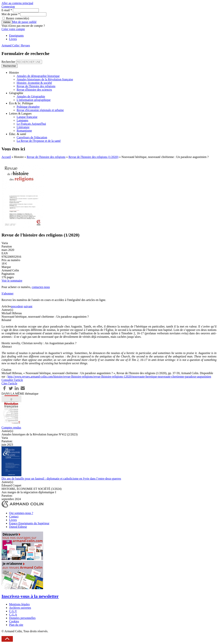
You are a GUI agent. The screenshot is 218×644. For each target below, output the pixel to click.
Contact (14, 516)
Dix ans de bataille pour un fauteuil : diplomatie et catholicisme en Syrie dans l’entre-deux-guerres (61, 479)
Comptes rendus (11, 428)
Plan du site (16, 625)
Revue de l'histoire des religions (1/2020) (93, 157)
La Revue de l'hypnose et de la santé (39, 141)
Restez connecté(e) (18, 18)
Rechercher (9, 62)
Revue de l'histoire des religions (36, 86)
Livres (13, 39)
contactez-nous (41, 287)
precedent (17, 306)
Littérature (23, 127)
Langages (22, 120)
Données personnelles (22, 618)
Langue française (27, 117)
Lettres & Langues (20, 113)
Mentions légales (19, 604)
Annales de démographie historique (38, 76)
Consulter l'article (12, 380)
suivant (28, 306)
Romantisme (24, 131)
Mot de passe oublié (24, 22)
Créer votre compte (13, 29)
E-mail (7, 10)
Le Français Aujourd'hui (31, 124)
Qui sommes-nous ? (21, 513)
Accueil (6, 157)
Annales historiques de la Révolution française (45, 79)
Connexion (8, 7)
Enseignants (16, 36)
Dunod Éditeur (18, 527)
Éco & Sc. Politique (21, 103)
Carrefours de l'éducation (32, 137)
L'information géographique (34, 100)
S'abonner (7, 293)
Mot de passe (11, 14)
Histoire (14, 73)
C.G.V (13, 611)
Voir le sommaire (12, 281)
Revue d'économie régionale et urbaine (40, 110)
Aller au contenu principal (17, 3)
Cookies (14, 621)
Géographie (16, 93)
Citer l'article (9, 383)
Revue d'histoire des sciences (34, 90)
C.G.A (13, 615)
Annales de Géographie (31, 96)
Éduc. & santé (18, 134)
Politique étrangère (28, 107)
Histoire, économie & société (34, 83)
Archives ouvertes (20, 608)
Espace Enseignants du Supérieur (29, 523)
